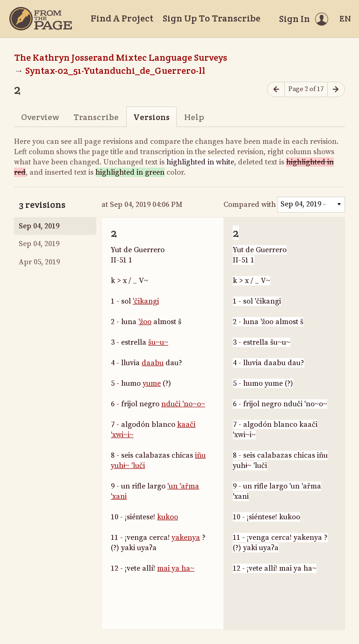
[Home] (41, 19)
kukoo (168, 517)
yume (152, 383)
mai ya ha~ (176, 568)
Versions (151, 117)
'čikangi (146, 301)
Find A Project (122, 18)
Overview (40, 117)
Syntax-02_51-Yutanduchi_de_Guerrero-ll (115, 71)
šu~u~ (158, 342)
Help (194, 117)
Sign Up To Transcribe (212, 18)
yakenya (186, 538)
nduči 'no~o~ (183, 404)
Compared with (250, 205)
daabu (153, 363)
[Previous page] (276, 89)
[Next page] (336, 89)
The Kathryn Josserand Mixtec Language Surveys (121, 57)
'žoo (145, 322)
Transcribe (96, 117)
